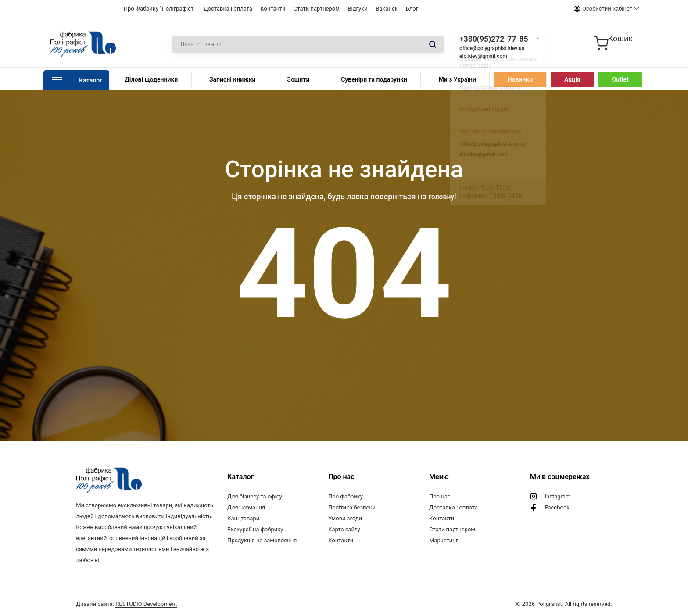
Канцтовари (243, 518)
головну (441, 196)
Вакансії (387, 9)
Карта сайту (344, 529)
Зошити (298, 79)
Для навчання (246, 507)
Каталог (91, 80)
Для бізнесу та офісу (255, 496)
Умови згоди (345, 518)
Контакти (273, 9)
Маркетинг (444, 540)
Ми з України (457, 79)
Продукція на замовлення (262, 540)
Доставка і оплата (228, 9)
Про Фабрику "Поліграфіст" (160, 9)
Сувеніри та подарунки (374, 79)
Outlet (620, 79)
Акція (572, 79)
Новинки (520, 79)
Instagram (558, 496)
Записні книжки (233, 79)
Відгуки (357, 9)
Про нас (440, 496)
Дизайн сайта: (126, 604)
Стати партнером (317, 9)
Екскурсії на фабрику (255, 529)
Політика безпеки (352, 507)
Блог (412, 9)
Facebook (557, 507)
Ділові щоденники (151, 79)
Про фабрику (346, 496)
